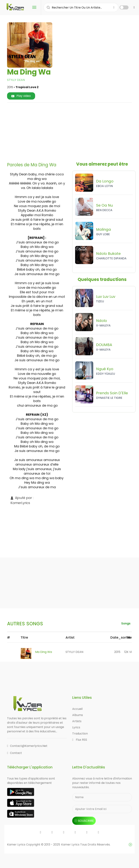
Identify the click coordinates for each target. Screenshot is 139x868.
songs (126, 623)
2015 (117, 652)
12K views (131, 652)
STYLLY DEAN (16, 80)
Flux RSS (80, 740)
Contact (14, 753)
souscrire (84, 821)
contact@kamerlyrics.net (27, 746)
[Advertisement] (74, 131)
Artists (77, 721)
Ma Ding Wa (44, 652)
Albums (78, 715)
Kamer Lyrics (71, 845)
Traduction (80, 734)
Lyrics (76, 727)
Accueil (77, 709)
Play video (21, 96)
